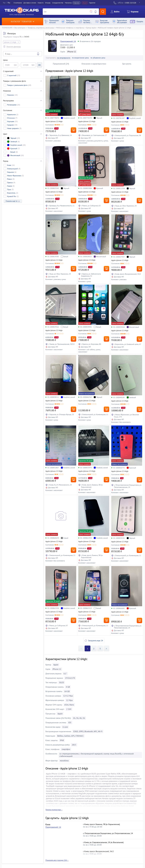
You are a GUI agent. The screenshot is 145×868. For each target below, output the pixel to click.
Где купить (127, 64)
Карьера (76, 3)
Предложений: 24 (68, 41)
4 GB (68, 687)
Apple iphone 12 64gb (54, 121)
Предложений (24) (61, 64)
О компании (18, 3)
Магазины (68, 3)
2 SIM (69, 709)
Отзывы (48, 3)
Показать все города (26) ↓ (57, 860)
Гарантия (92, 3)
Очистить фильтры (14, 47)
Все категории (20, 28)
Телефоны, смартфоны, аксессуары (41, 28)
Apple (56, 665)
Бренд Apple (91, 28)
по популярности (64, 58)
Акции (85, 3)
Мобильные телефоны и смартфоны (70, 28)
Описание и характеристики (94, 64)
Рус (9, 3)
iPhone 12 (72, 52)
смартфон (66, 749)
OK (39, 65)
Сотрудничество (58, 3)
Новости (41, 3)
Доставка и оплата (30, 3)
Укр (4, 3)
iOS (70, 722)
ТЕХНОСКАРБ (7, 28)
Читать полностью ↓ (54, 810)
